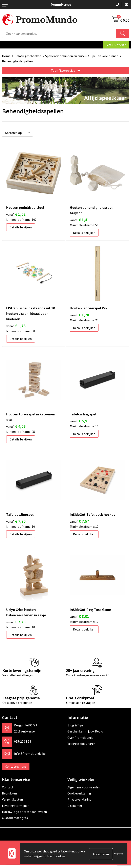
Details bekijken (21, 226)
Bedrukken (9, 796)
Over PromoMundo (80, 740)
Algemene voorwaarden (84, 790)
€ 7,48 (16, 624)
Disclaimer (75, 808)
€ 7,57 (79, 523)
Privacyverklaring (79, 802)
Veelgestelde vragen (81, 746)
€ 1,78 (79, 315)
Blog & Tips (75, 728)
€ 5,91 (79, 422)
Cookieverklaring (79, 796)
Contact (8, 790)
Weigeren (118, 854)
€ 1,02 (16, 213)
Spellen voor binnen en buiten (66, 56)
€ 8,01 (79, 619)
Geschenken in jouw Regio (85, 734)
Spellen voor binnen (104, 56)
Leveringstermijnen (16, 808)
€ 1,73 (16, 326)
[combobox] (59, 33)
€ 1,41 (79, 219)
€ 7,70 (16, 523)
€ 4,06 (16, 427)
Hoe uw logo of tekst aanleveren (24, 814)
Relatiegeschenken (28, 56)
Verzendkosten (12, 802)
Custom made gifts (15, 820)
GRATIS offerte (116, 45)
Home (6, 56)
